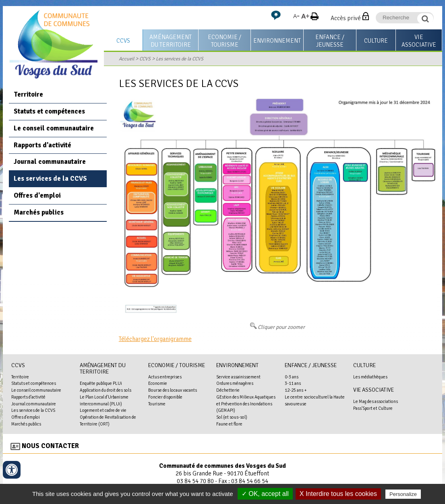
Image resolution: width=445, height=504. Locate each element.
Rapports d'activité (42, 145)
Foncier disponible (165, 397)
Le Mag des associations (376, 401)
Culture (376, 41)
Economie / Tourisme (225, 41)
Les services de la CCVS (180, 59)
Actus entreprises (165, 377)
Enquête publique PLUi (101, 383)
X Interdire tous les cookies (338, 494)
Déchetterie (228, 390)
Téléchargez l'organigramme (155, 339)
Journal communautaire (50, 162)
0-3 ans (292, 377)
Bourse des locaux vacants (173, 390)
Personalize (403, 494)
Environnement (277, 41)
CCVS (123, 41)
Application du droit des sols (106, 390)
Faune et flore (229, 424)
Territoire (28, 94)
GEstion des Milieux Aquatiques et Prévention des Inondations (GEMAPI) (246, 404)
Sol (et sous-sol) (232, 417)
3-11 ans (293, 383)
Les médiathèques (370, 377)
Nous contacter (50, 446)
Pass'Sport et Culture (373, 408)
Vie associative (419, 41)
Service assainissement (238, 377)
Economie (158, 383)
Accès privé (346, 18)
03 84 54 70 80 (195, 481)
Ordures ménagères (235, 383)
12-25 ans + (296, 390)
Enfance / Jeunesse (330, 41)
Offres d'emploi (37, 195)
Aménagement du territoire (171, 41)
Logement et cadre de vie (103, 410)
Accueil (126, 59)
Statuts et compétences (49, 111)
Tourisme (157, 404)
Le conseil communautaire (54, 128)
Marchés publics (39, 212)
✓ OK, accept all (265, 494)
